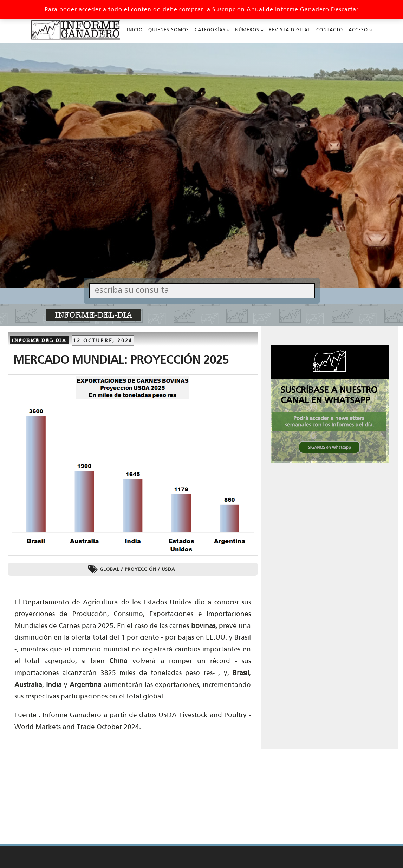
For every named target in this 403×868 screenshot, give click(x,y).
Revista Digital (290, 30)
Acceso (358, 30)
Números (247, 30)
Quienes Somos (169, 30)
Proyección (141, 569)
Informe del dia (39, 340)
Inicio (135, 30)
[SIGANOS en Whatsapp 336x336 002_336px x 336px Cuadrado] (330, 461)
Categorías (210, 30)
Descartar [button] (345, 9)
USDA (168, 569)
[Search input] (204, 289)
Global (110, 569)
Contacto (330, 30)
